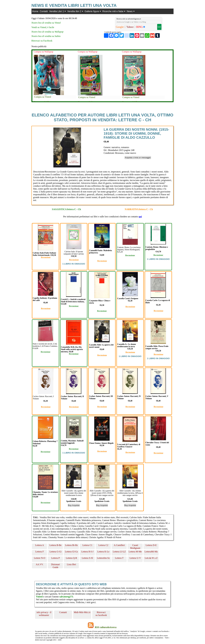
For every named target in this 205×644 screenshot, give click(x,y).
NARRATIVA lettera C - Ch (139, 209)
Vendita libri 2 (75, 11)
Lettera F (40, 552)
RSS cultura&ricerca (106, 627)
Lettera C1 (87, 545)
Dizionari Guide (56, 566)
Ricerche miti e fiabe (114, 11)
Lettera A (40, 545)
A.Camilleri (119, 545)
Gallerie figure (93, 11)
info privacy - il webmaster (44, 614)
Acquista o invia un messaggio (138, 158)
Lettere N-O (40, 558)
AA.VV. (40, 564)
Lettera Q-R (71, 558)
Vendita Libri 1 (58, 11)
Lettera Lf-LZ (119, 552)
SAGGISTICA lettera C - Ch (66, 209)
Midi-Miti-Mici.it (82, 612)
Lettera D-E (151, 545)
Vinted (39, 597)
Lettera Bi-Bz (71, 545)
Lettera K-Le (103, 552)
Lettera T (119, 558)
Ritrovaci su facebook (101, 614)
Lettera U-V (135, 558)
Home (35, 11)
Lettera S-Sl (87, 558)
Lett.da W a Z (151, 558)
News (131, 11)
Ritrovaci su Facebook (42, 41)
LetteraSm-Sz (103, 558)
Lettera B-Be (55, 545)
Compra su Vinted (43, 97)
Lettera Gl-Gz (71, 552)
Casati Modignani (135, 547)
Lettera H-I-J (87, 552)
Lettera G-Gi (56, 552)
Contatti (44, 11)
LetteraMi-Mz (151, 552)
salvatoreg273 (66, 597)
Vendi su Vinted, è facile (43, 27)
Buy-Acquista (74, 505)
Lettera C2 (103, 545)
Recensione (46, 257)
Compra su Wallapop (43, 52)
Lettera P (55, 558)
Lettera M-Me (135, 552)
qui (140, 217)
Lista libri (71, 564)
